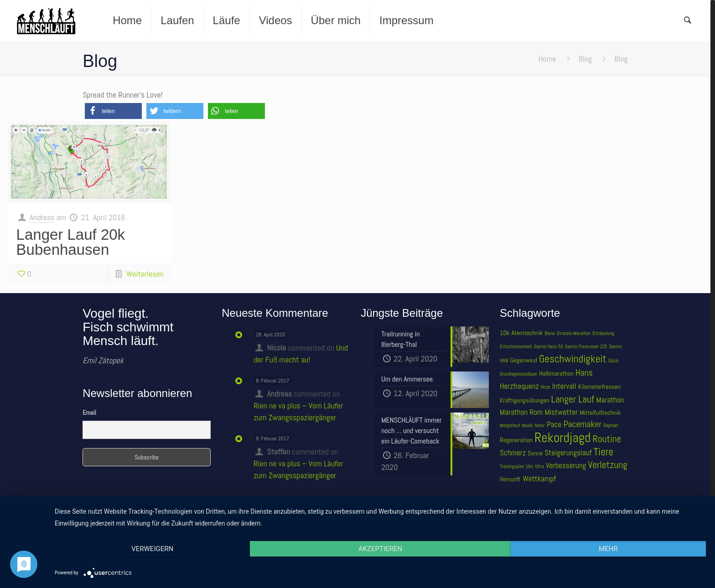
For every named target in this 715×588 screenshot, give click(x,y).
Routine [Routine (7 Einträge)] (607, 439)
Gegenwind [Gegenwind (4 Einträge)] (524, 360)
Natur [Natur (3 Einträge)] (540, 426)
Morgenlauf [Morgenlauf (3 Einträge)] (510, 426)
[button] (113, 111)
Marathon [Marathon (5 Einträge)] (610, 400)
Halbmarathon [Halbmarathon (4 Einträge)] (556, 373)
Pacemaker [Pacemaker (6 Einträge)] (582, 424)
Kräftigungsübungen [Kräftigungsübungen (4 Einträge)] (524, 400)
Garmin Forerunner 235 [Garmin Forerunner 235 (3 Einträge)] (586, 347)
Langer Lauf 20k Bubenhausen (71, 242)
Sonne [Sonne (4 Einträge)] (535, 453)
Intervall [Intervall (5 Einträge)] (564, 386)
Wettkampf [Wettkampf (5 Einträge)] (539, 479)
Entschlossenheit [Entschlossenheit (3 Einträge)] (516, 347)
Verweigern (152, 549)
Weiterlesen (145, 274)
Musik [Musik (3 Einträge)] (528, 426)
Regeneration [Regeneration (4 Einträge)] (516, 440)
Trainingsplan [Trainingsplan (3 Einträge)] (512, 467)
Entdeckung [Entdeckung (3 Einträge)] (603, 333)
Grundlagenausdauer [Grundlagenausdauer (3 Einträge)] (518, 374)
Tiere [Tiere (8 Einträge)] (604, 452)
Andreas (42, 217)
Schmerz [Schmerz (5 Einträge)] (513, 453)
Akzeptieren (380, 549)
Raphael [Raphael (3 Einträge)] (611, 426)
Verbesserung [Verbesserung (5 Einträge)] (566, 465)
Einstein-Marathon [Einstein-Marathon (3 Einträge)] (574, 333)
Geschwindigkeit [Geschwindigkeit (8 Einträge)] (573, 359)
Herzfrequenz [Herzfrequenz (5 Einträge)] (519, 386)
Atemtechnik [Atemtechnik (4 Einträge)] (527, 333)
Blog (585, 59)
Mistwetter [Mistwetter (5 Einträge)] (561, 412)
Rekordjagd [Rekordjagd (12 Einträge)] (562, 438)
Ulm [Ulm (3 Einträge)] (529, 467)
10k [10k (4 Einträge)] (505, 333)
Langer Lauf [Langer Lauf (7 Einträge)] (573, 399)
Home (547, 59)
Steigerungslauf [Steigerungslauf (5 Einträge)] (568, 453)
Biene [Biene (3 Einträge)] (550, 333)
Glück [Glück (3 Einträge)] (613, 361)
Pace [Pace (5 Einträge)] (554, 424)
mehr (608, 549)
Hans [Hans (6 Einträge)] (584, 373)
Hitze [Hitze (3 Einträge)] (546, 387)
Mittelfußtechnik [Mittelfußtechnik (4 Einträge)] (600, 413)
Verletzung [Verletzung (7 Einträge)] (607, 465)
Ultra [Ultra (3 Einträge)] (539, 467)
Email (89, 413)
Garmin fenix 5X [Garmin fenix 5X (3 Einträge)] (548, 347)
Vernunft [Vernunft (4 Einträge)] (510, 479)
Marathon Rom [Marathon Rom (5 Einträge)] (521, 412)
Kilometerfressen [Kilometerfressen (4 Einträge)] (599, 387)
